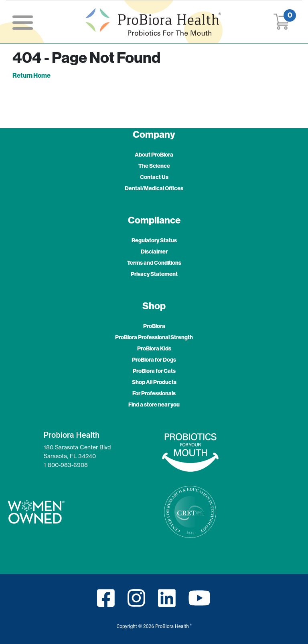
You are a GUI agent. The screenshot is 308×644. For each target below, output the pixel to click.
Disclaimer (154, 252)
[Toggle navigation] (23, 22)
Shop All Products (154, 382)
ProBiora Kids (154, 348)
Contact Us (154, 177)
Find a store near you (154, 405)
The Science (154, 166)
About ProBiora (154, 155)
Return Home (31, 75)
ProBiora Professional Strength (154, 337)
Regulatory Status (154, 240)
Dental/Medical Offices (154, 188)
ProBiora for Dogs (154, 360)
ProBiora (154, 326)
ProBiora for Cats (154, 371)
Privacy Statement (154, 274)
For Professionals (154, 393)
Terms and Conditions (154, 263)
